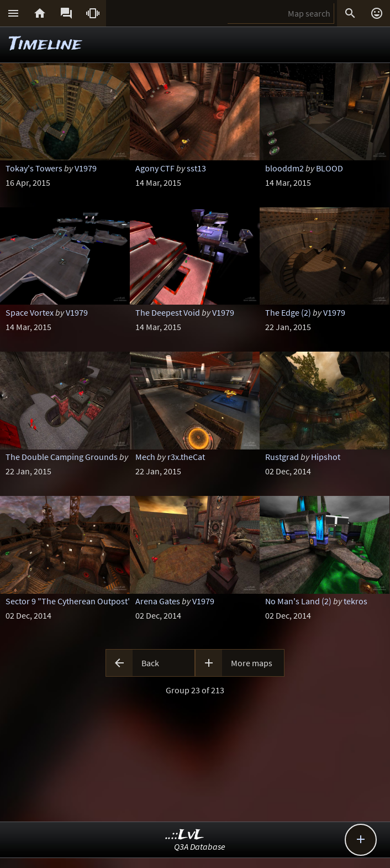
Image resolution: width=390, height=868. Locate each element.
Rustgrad (282, 457)
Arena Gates (158, 601)
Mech (145, 457)
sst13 (196, 168)
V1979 (86, 168)
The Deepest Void (168, 312)
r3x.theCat (186, 457)
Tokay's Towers (34, 168)
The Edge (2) (288, 312)
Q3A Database (200, 846)
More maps (252, 663)
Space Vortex (30, 312)
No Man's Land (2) (298, 601)
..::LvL (185, 835)
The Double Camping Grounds (62, 457)
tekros (355, 601)
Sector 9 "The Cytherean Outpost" (68, 601)
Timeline (45, 45)
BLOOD (330, 168)
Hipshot (326, 457)
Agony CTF (155, 168)
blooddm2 (284, 168)
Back (150, 663)
